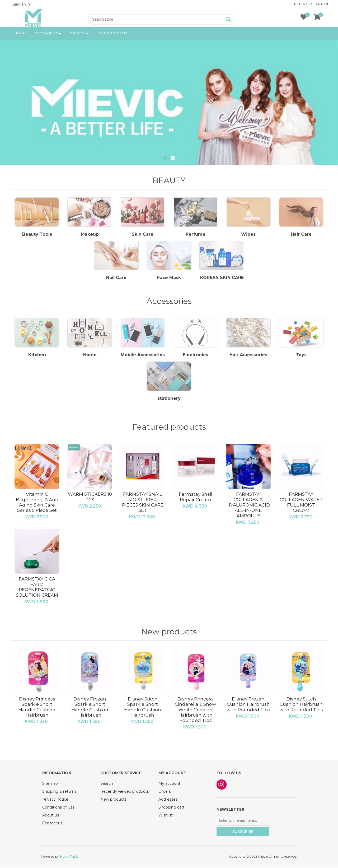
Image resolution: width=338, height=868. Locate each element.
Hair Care (301, 235)
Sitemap (50, 784)
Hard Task (69, 857)
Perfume (196, 235)
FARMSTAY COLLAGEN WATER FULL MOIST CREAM (301, 503)
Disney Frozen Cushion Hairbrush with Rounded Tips (248, 705)
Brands (79, 38)
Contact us (52, 824)
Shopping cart (171, 808)
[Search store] (156, 19)
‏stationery (169, 399)
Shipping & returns (59, 792)
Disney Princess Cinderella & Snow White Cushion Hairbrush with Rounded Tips (195, 710)
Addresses (168, 800)
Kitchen (37, 356)
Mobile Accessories (143, 356)
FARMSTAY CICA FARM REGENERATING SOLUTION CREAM (37, 588)
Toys (301, 356)
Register (303, 4)
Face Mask (169, 278)
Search (107, 784)
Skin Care (143, 235)
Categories (48, 38)
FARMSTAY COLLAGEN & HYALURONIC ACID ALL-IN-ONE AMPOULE (248, 506)
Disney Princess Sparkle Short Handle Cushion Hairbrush (37, 707)
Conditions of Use (58, 808)
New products (113, 38)
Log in (322, 4)
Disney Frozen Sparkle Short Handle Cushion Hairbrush (90, 707)
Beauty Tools (37, 235)
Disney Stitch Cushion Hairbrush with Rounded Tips (301, 705)
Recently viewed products (125, 792)
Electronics (195, 356)
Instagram (222, 785)
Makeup (90, 235)
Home (20, 38)
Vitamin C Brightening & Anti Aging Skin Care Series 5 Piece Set (37, 503)
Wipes (248, 235)
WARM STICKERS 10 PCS (90, 498)
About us (51, 816)
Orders (165, 792)
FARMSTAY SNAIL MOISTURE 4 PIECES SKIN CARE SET (143, 503)
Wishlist (166, 816)
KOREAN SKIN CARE (222, 278)
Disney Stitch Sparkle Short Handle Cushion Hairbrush (143, 707)
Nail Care (116, 278)
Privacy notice (55, 800)
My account (169, 784)
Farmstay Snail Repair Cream (196, 498)
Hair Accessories (248, 356)
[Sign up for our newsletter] (243, 821)
